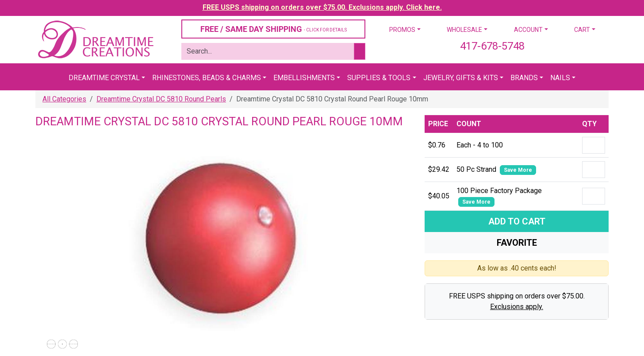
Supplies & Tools (379, 78)
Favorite (517, 243)
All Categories (64, 99)
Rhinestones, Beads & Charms (207, 78)
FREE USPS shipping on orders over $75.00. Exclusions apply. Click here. (322, 7)
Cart (582, 30)
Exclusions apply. (517, 307)
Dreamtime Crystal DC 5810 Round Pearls (161, 99)
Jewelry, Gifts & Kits (461, 78)
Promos (402, 30)
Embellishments (304, 78)
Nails (560, 78)
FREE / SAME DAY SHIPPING (274, 29)
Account (528, 30)
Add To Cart (517, 221)
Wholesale (464, 30)
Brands (524, 78)
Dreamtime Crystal (104, 78)
